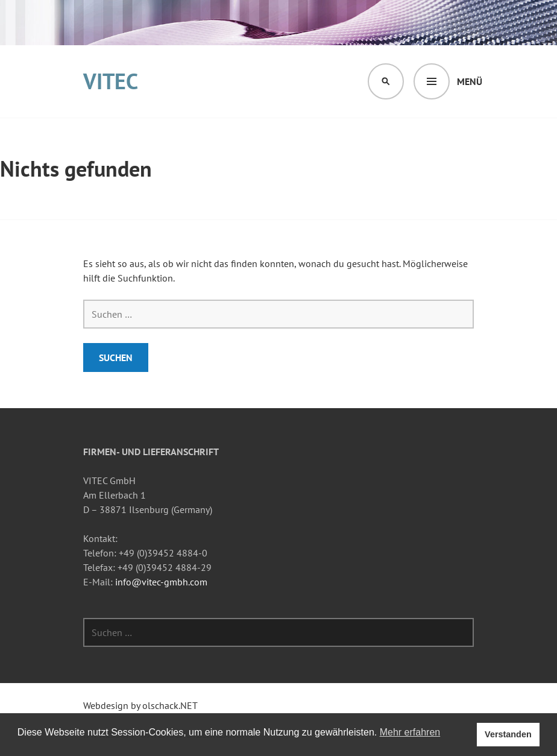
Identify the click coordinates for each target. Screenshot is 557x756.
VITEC (111, 81)
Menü (470, 81)
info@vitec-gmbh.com (161, 582)
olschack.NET (170, 705)
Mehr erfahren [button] (410, 732)
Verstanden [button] (508, 734)
